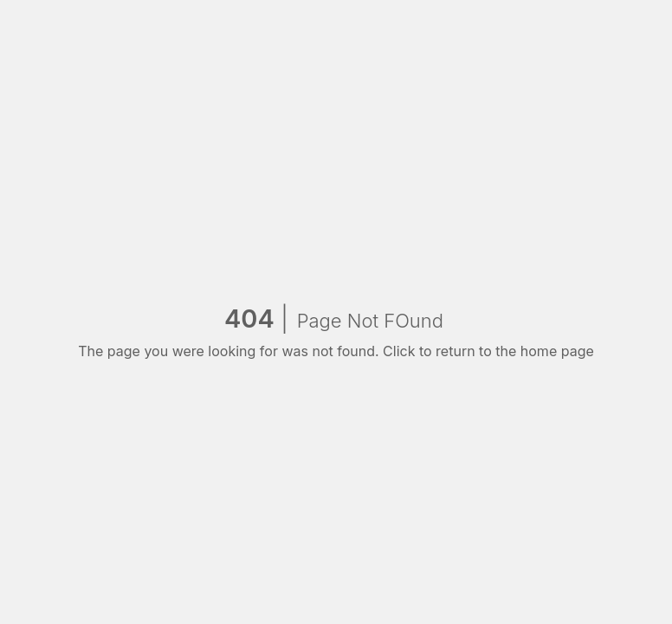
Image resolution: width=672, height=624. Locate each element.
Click (399, 351)
